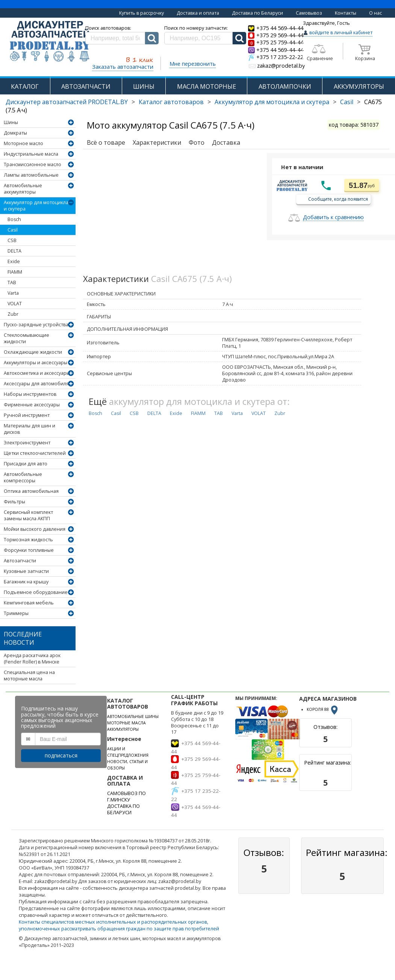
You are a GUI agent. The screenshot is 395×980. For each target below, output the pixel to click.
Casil (347, 102)
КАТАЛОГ (25, 86)
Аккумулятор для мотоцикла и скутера (272, 102)
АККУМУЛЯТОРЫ (359, 86)
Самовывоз (309, 13)
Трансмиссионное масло (33, 164)
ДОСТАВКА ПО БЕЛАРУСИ (123, 809)
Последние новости (23, 638)
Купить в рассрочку (142, 13)
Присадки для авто (26, 464)
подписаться (61, 755)
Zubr (13, 314)
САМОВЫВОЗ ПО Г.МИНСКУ (126, 797)
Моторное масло (23, 143)
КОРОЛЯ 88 (323, 709)
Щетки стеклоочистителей (35, 453)
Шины (11, 122)
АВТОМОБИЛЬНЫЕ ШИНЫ (133, 716)
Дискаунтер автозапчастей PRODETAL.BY (67, 102)
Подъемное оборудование (36, 592)
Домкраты (15, 133)
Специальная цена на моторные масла (29, 676)
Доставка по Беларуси (257, 13)
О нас (375, 13)
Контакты (346, 13)
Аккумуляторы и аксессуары (36, 363)
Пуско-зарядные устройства (36, 325)
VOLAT (15, 304)
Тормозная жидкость (28, 540)
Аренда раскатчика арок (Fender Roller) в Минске (32, 659)
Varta (13, 293)
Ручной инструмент (27, 415)
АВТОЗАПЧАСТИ (86, 86)
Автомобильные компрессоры (23, 477)
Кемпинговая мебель (29, 603)
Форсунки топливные (29, 550)
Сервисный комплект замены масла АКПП (28, 515)
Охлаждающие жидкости (33, 352)
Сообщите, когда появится (338, 199)
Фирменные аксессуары (32, 405)
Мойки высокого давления (35, 529)
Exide (14, 261)
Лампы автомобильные (31, 175)
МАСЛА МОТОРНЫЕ (207, 86)
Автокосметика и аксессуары (37, 373)
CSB (12, 240)
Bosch (14, 219)
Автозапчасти (20, 561)
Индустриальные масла (31, 154)
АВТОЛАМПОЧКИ (285, 86)
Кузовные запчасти (26, 571)
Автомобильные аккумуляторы (23, 189)
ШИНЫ (144, 86)
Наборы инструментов (30, 394)
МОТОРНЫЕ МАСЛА (126, 723)
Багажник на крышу (26, 582)
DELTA (14, 251)
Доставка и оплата (198, 13)
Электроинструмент (27, 443)
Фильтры (14, 502)
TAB (12, 282)
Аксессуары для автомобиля (36, 384)
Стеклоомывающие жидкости (26, 338)
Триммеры (16, 613)
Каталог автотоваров (171, 102)
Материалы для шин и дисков (30, 429)
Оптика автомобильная (31, 491)
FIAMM (15, 272)
